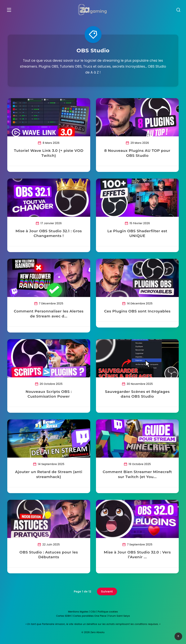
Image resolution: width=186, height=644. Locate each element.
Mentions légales (78, 612)
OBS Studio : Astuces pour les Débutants (49, 555)
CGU (93, 612)
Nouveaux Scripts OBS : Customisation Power (49, 394)
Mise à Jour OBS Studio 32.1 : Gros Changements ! (49, 233)
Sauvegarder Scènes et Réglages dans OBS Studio (137, 394)
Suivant (107, 591)
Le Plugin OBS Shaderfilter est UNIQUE (137, 233)
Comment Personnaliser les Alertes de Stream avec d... (49, 314)
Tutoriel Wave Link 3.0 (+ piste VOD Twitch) (49, 153)
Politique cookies (108, 612)
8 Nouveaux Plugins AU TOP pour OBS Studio (137, 153)
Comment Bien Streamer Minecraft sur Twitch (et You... (137, 474)
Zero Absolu (97, 632)
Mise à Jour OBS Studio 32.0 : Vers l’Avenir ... (137, 555)
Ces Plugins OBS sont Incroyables (137, 311)
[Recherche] (178, 10)
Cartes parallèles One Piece (90, 616)
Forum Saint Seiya (119, 616)
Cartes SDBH (64, 616)
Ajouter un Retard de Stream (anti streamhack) (49, 474)
